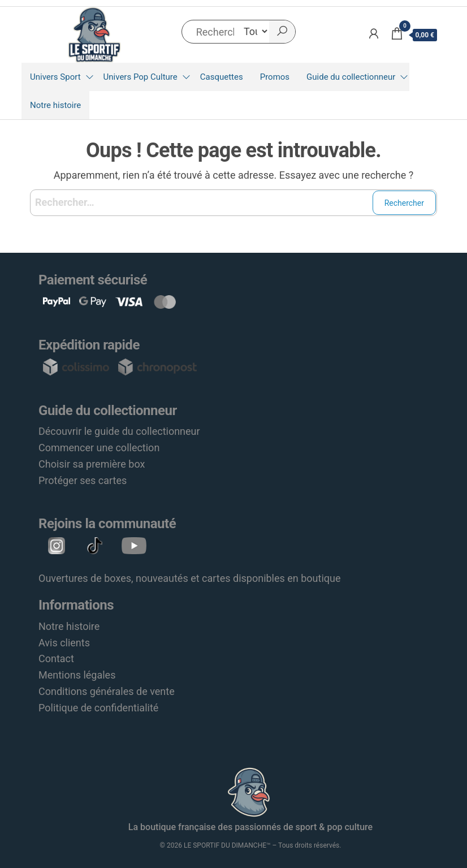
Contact (56, 658)
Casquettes (222, 77)
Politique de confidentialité (98, 708)
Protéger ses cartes (83, 480)
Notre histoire (55, 105)
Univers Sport (55, 77)
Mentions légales (77, 675)
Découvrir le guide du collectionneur (119, 431)
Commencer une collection (99, 448)
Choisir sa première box (92, 464)
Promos (275, 77)
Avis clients (64, 643)
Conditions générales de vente (107, 691)
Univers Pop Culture (140, 77)
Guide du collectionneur (351, 77)
